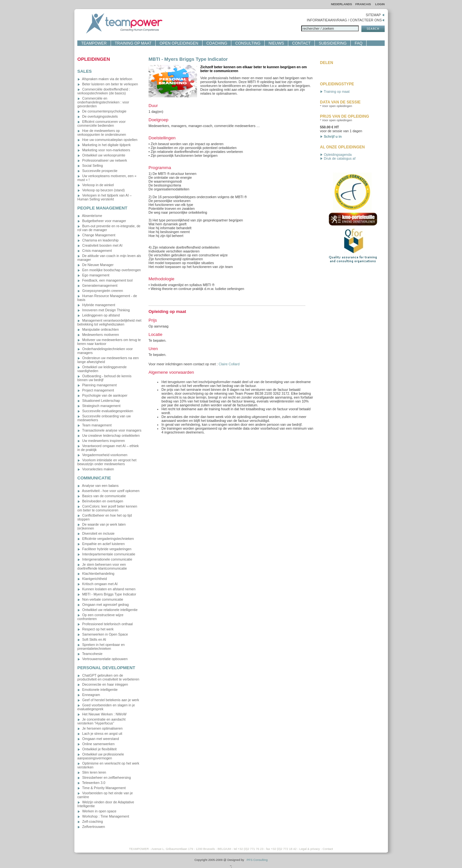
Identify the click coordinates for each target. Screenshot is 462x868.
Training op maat (335, 91)
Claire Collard (229, 364)
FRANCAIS (363, 4)
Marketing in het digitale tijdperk (104, 145)
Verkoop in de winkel (96, 185)
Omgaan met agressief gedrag (103, 605)
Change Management (96, 235)
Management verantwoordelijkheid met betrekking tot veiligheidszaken (109, 322)
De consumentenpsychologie (102, 111)
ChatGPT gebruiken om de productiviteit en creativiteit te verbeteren (108, 677)
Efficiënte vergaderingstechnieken (106, 539)
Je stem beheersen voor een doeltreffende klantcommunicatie (102, 566)
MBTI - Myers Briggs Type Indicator (107, 594)
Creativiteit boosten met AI (100, 245)
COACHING (217, 43)
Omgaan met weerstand (98, 739)
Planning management (97, 385)
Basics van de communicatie (102, 496)
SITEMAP (375, 15)
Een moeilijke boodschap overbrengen (109, 270)
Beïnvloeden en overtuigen (100, 501)
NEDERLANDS (341, 4)
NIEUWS (276, 43)
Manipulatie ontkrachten (98, 329)
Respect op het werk (95, 629)
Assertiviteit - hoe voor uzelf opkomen (108, 491)
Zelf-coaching (90, 821)
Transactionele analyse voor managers (109, 430)
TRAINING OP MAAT (133, 43)
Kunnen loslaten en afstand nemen (106, 589)
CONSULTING (248, 43)
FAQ (358, 43)
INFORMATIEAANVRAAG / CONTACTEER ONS (346, 20)
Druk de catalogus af (338, 158)
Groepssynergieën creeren (100, 291)
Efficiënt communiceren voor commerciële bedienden (101, 123)
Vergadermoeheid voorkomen (102, 455)
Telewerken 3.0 (91, 783)
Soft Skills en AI (92, 639)
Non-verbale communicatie (100, 599)
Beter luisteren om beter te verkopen (108, 84)
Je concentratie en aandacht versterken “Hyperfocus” (101, 721)
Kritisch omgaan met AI (98, 584)
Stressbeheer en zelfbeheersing (104, 777)
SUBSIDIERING (333, 43)
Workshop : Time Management (103, 816)
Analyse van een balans (98, 486)
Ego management (93, 275)
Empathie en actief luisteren (101, 544)
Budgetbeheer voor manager (102, 221)
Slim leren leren (92, 772)
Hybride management (96, 305)
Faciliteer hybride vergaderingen (104, 549)
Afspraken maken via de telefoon (105, 79)
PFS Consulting (257, 860)
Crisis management (95, 251)
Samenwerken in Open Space (103, 634)
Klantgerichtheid (92, 579)
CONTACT (301, 43)
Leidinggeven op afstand (99, 315)
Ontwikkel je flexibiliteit (97, 749)
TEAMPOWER (94, 43)
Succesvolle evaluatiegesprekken (105, 411)
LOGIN (380, 4)
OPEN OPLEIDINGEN (179, 43)
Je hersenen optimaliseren (100, 728)
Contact (328, 849)
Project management (96, 390)
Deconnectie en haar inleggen (103, 684)
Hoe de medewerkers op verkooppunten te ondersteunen (102, 133)
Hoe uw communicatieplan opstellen (107, 140)
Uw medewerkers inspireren (101, 441)
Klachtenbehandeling (96, 573)
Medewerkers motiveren (98, 335)
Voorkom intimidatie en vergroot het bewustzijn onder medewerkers (107, 462)
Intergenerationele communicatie (105, 559)
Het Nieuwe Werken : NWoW (102, 714)
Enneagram (89, 695)
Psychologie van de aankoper (102, 395)
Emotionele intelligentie (98, 690)
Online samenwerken (96, 744)
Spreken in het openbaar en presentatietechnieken (101, 647)
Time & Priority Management (101, 788)
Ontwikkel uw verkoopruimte (101, 155)
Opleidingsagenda (336, 155)
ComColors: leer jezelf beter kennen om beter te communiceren (107, 508)
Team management (94, 425)
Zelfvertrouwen (91, 827)
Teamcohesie (90, 654)
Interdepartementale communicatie (106, 554)
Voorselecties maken (96, 469)
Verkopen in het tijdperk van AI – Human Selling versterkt (104, 197)
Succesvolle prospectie (97, 171)
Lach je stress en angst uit (100, 734)
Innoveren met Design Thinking (104, 310)
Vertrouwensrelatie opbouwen (102, 659)
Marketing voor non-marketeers (104, 150)
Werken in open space (97, 811)
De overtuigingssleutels (98, 116)
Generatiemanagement (97, 285)
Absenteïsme (90, 216)
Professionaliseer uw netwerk (102, 160)
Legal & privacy (310, 849)
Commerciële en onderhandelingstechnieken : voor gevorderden (103, 102)
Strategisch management (99, 406)
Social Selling (90, 166)
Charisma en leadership (98, 240)
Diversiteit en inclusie (96, 533)
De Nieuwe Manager (95, 265)
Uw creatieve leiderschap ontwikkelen (109, 435)
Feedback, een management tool (105, 280)
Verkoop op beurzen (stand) (101, 190)
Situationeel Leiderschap (99, 401)
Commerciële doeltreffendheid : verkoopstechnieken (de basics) (104, 91)
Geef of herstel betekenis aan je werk (108, 700)
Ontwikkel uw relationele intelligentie (107, 610)
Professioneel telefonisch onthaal (105, 624)
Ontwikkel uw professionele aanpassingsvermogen (101, 756)
